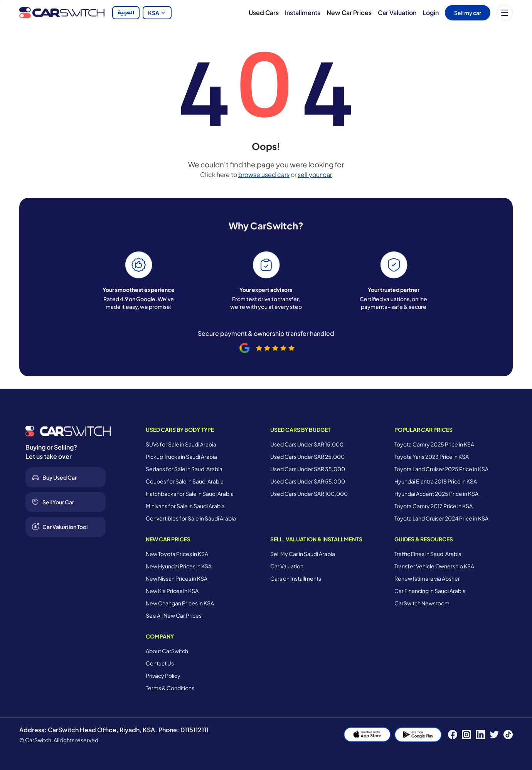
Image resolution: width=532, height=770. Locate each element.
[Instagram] (466, 735)
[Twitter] (494, 735)
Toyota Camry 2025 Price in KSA (434, 444)
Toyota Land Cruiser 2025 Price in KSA (441, 469)
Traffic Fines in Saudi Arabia (428, 554)
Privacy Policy (163, 676)
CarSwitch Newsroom (422, 603)
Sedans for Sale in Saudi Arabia (184, 469)
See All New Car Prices (174, 615)
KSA (157, 13)
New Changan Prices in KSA (180, 603)
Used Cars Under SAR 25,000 (307, 457)
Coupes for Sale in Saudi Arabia (185, 481)
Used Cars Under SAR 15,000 (307, 444)
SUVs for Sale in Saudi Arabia (181, 444)
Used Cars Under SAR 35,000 (308, 469)
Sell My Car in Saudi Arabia (303, 554)
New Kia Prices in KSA (172, 591)
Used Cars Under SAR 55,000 (308, 481)
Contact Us (160, 663)
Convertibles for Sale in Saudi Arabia (191, 518)
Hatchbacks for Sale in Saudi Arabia (190, 494)
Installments (303, 13)
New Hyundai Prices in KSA (179, 566)
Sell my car (468, 13)
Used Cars (264, 13)
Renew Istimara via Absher (427, 578)
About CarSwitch (167, 651)
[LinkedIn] (480, 735)
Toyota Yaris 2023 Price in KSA (432, 457)
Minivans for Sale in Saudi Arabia (185, 506)
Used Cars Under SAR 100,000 (309, 494)
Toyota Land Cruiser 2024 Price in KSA (441, 518)
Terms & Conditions (170, 688)
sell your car (315, 174)
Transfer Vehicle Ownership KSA (434, 566)
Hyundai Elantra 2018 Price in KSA (436, 481)
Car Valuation (397, 13)
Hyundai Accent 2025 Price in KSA (436, 494)
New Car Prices (349, 13)
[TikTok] (508, 735)
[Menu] (505, 13)
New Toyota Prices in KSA (177, 554)
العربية (126, 13)
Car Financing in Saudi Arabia (430, 591)
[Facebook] (453, 735)
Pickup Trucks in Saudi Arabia (181, 457)
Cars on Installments (296, 578)
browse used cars (264, 174)
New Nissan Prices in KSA (177, 578)
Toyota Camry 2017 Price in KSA (434, 506)
